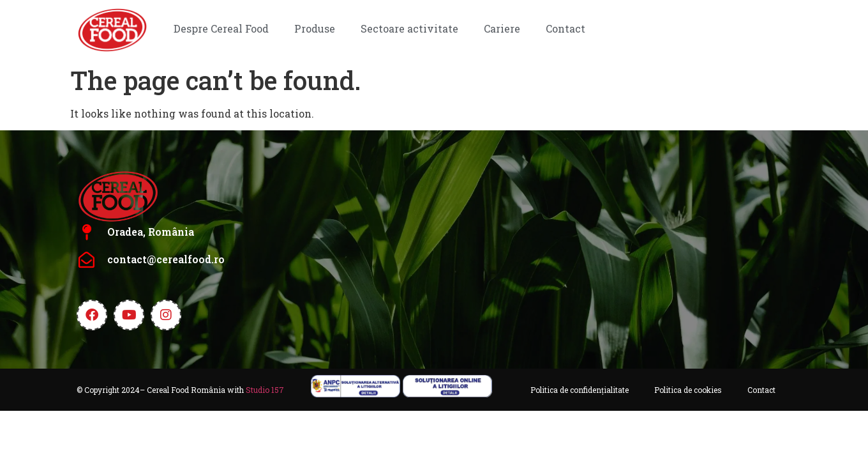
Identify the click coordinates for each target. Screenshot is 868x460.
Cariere (502, 28)
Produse (315, 28)
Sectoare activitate (409, 28)
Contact (565, 28)
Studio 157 (265, 390)
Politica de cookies (688, 390)
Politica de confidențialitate (580, 390)
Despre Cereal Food (221, 28)
